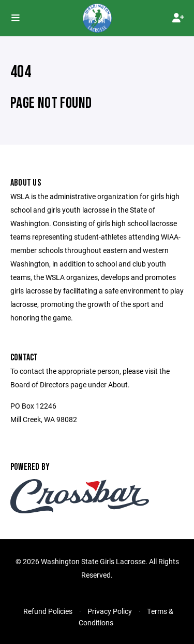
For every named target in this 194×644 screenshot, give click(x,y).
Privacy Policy (110, 611)
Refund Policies (48, 611)
